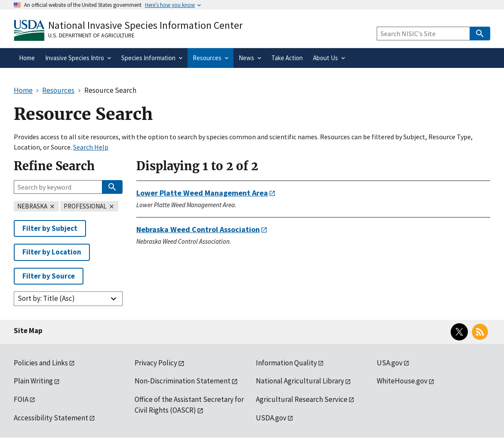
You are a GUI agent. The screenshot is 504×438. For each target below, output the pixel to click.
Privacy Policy (156, 363)
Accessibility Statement (51, 418)
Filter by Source (49, 276)
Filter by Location (52, 252)
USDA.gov (271, 418)
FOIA (21, 399)
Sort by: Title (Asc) (46, 298)
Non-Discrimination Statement (183, 381)
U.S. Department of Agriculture (91, 35)
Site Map (28, 331)
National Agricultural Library (300, 381)
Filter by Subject (50, 228)
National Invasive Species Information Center (145, 25)
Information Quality (286, 363)
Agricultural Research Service (302, 399)
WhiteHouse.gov (402, 381)
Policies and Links (41, 363)
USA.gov (390, 363)
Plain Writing (33, 381)
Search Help (91, 147)
